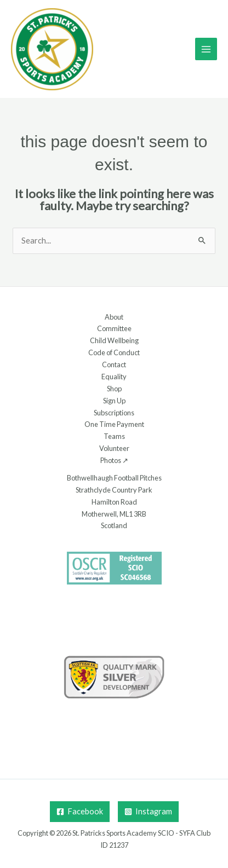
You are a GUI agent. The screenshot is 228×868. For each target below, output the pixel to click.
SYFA (187, 833)
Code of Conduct (114, 352)
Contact (114, 364)
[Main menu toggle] (206, 49)
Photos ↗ (114, 460)
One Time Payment (114, 424)
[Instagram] (148, 812)
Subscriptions (114, 413)
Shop (114, 389)
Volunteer (114, 448)
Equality (114, 377)
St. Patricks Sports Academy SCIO (123, 833)
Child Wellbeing (114, 340)
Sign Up (114, 401)
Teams (114, 436)
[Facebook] (80, 812)
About (114, 317)
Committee (114, 328)
